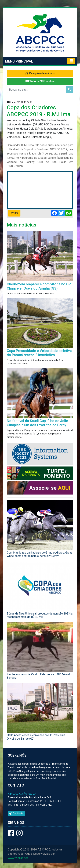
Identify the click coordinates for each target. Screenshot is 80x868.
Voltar (14, 213)
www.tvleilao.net (18, 858)
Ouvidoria (16, 814)
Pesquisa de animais (40, 73)
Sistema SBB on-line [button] (40, 81)
